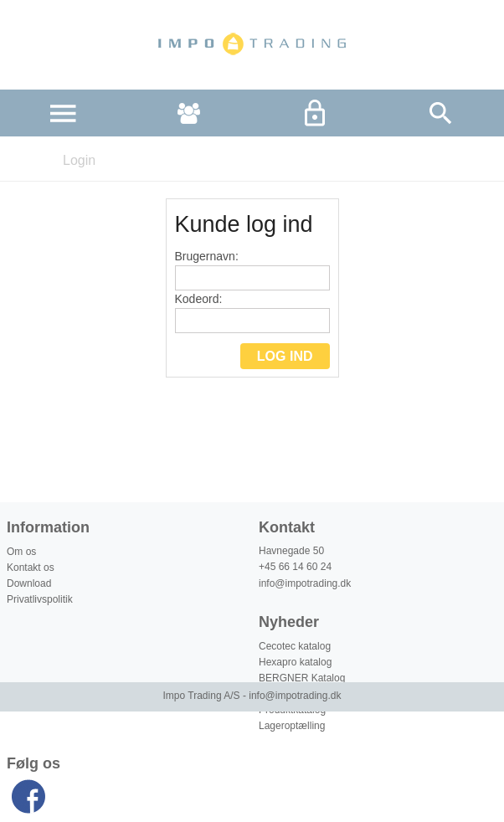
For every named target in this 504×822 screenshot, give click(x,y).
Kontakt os (31, 568)
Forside (23, 160)
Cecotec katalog (295, 646)
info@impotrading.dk (305, 583)
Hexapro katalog (295, 662)
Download (29, 583)
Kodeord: (252, 313)
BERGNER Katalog (302, 678)
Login (79, 160)
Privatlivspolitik (40, 599)
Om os (21, 552)
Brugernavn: (252, 270)
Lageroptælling (292, 726)
